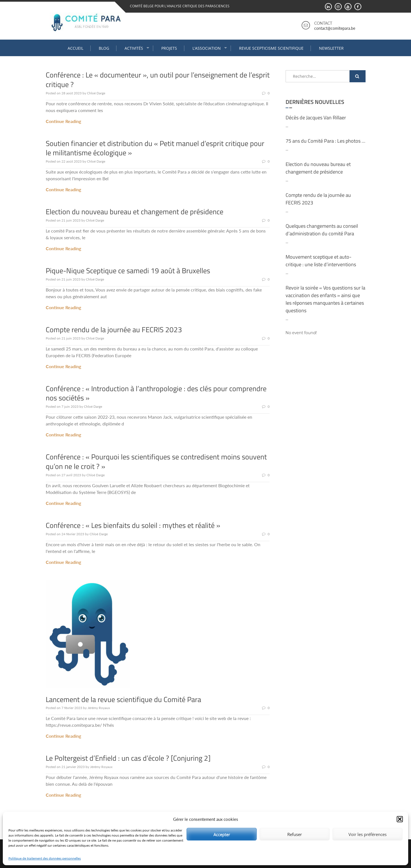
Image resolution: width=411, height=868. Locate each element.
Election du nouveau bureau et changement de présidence (135, 212)
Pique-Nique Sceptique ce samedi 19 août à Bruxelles (128, 271)
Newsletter (331, 48)
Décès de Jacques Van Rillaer (316, 118)
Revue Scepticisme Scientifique (271, 48)
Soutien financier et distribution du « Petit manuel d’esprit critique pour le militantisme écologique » (155, 148)
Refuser (295, 834)
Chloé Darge (96, 93)
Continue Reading (63, 121)
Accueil (75, 48)
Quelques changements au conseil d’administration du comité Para (322, 230)
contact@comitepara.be (335, 28)
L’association (207, 48)
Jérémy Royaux (99, 708)
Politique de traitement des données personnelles (45, 858)
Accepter (222, 834)
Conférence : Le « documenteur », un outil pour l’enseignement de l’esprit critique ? (158, 80)
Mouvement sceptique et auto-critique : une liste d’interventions (321, 261)
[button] (400, 819)
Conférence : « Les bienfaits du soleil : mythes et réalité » (133, 525)
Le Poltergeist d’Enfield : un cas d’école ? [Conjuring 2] (128, 758)
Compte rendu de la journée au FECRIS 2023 (114, 330)
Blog (104, 48)
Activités (134, 48)
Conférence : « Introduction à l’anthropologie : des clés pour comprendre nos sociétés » (156, 393)
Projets (169, 48)
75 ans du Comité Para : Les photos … (325, 141)
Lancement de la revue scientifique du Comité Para (123, 699)
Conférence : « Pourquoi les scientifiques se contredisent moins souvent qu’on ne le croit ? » (156, 462)
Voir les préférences (368, 834)
